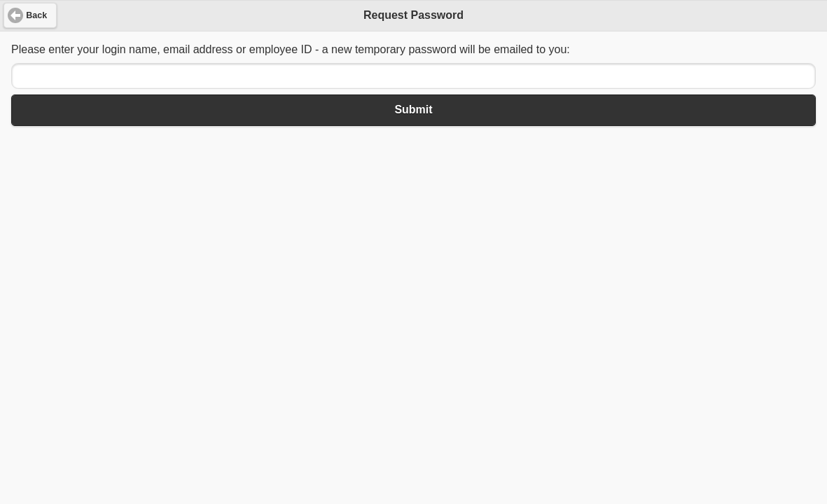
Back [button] (36, 15)
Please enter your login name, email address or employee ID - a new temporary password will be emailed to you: (291, 49)
